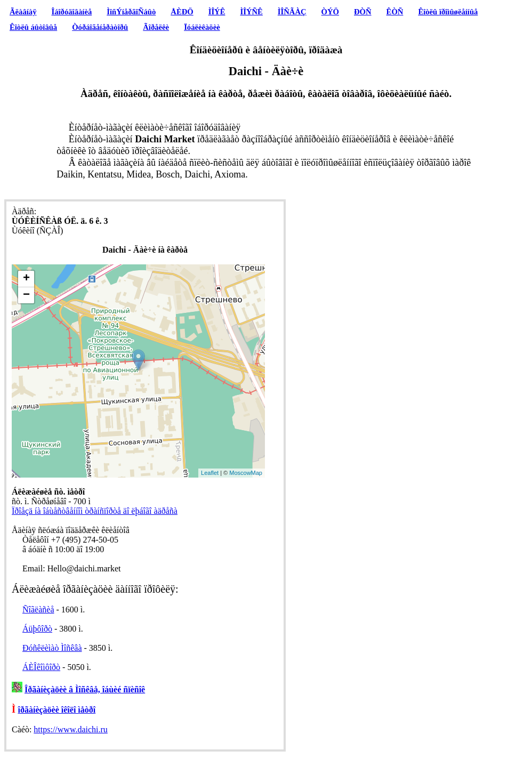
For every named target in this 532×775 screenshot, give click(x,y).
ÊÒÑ (395, 12)
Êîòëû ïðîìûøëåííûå (448, 12)
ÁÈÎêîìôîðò (41, 667)
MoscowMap (246, 473)
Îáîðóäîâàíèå (72, 12)
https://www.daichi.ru (71, 729)
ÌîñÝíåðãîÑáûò (131, 12)
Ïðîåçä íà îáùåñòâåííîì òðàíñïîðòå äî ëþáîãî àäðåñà (95, 511)
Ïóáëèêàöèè (202, 27)
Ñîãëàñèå (38, 609)
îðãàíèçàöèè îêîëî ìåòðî (57, 710)
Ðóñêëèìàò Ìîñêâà (52, 648)
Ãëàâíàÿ (23, 12)
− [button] (26, 295)
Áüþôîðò (37, 629)
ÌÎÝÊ (217, 12)
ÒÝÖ (330, 12)
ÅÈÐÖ (182, 12)
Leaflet (210, 473)
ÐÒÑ (363, 12)
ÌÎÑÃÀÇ (292, 12)
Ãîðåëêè (156, 27)
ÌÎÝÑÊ (251, 12)
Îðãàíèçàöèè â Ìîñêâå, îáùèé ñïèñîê (85, 689)
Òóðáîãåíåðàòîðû (100, 27)
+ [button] (26, 279)
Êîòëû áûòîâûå (33, 27)
